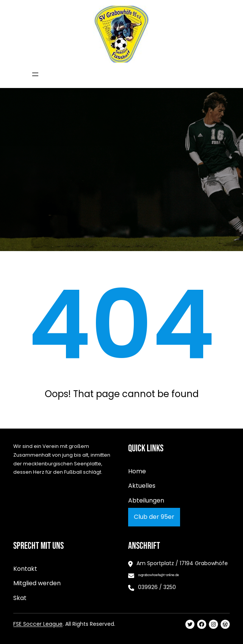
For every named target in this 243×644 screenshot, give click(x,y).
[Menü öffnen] (35, 74)
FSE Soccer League (38, 624)
